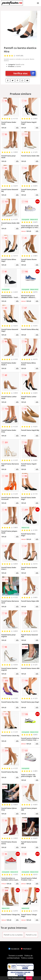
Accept (29, 978)
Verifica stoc (24, 73)
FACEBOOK (14, 949)
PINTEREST (26, 949)
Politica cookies (27, 958)
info (17, 128)
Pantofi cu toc (31, 935)
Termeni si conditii (16, 956)
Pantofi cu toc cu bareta (13, 935)
